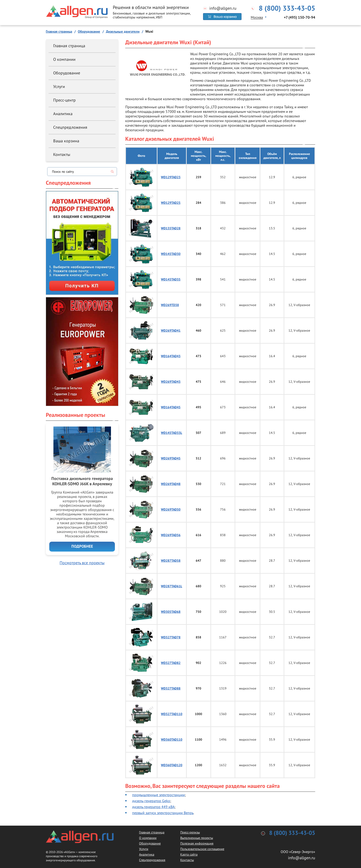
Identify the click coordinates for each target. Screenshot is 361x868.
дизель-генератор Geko (151, 801)
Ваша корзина (66, 141)
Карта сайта (189, 854)
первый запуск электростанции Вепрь (163, 813)
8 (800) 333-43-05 (287, 9)
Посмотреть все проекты (82, 563)
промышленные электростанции (159, 795)
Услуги (59, 86)
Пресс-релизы (190, 832)
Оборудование (67, 73)
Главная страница (69, 46)
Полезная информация (197, 843)
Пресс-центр (64, 100)
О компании (64, 59)
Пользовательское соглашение (202, 849)
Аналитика (63, 114)
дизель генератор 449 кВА (153, 807)
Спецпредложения (70, 127)
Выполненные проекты (197, 838)
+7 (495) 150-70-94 (300, 18)
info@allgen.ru (223, 8)
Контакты (62, 154)
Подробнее (82, 547)
